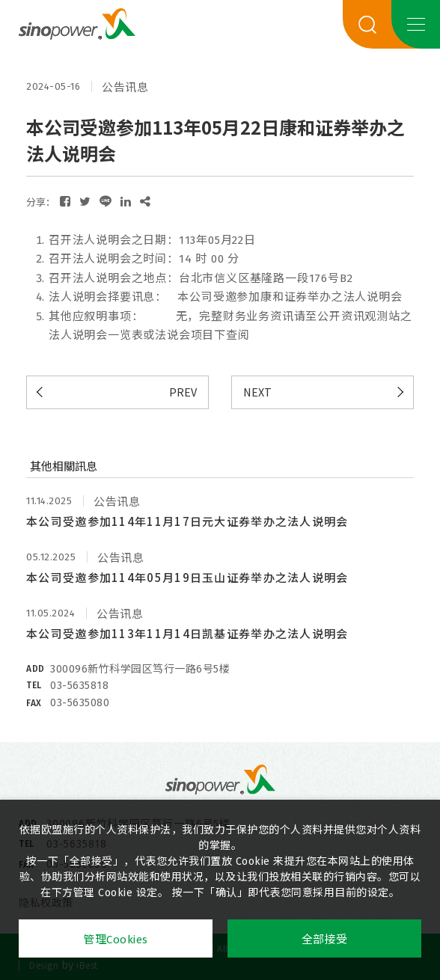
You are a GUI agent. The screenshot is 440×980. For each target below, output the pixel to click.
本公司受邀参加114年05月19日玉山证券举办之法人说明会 (187, 577)
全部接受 (325, 940)
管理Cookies (116, 940)
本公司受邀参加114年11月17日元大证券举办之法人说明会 (187, 521)
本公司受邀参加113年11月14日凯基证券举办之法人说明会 (187, 633)
